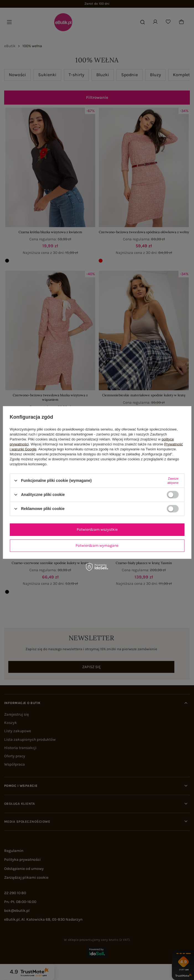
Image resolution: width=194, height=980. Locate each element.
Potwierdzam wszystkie (97, 529)
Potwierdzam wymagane (97, 545)
